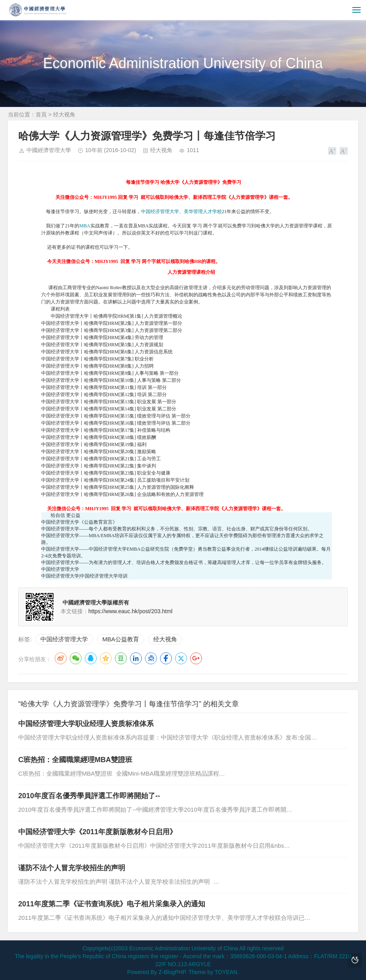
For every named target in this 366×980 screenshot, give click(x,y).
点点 (151, 658)
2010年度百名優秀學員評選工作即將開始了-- (89, 796)
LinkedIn (136, 658)
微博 (61, 658)
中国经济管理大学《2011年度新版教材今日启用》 (97, 832)
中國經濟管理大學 (49, 150)
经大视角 (64, 114)
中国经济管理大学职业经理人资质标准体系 (86, 724)
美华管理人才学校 (203, 212)
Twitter (181, 658)
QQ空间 (106, 658)
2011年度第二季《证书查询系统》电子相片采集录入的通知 (112, 904)
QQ (91, 658)
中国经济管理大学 (160, 212)
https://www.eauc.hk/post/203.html (130, 611)
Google (196, 658)
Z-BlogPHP (172, 972)
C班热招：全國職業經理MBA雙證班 (75, 760)
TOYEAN (226, 972)
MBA (85, 226)
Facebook (166, 658)
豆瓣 (121, 658)
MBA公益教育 (121, 639)
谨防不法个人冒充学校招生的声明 (72, 868)
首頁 (41, 114)
